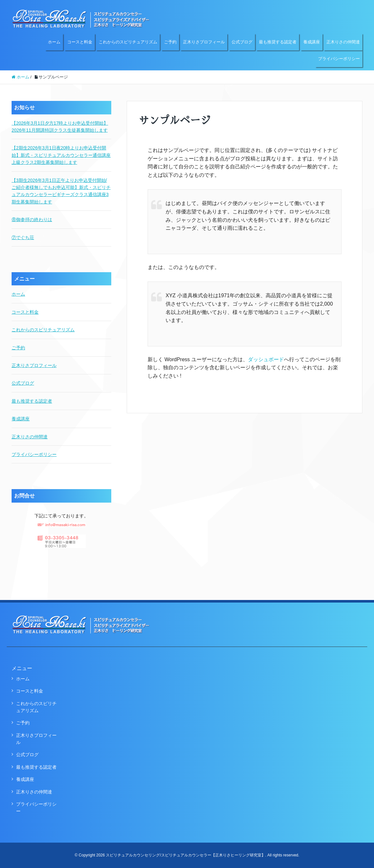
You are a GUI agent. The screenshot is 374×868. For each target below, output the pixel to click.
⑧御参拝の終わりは (32, 219)
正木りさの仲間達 (343, 42)
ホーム (54, 42)
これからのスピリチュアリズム (128, 42)
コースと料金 (80, 42)
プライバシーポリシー (339, 59)
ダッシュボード (266, 359)
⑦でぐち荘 (23, 237)
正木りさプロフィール (204, 42)
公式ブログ (242, 42)
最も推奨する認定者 (278, 42)
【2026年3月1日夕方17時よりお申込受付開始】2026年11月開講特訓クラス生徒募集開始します (60, 127)
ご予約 (170, 42)
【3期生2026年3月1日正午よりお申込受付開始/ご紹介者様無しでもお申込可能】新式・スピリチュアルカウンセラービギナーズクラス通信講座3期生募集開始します (61, 191)
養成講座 (312, 42)
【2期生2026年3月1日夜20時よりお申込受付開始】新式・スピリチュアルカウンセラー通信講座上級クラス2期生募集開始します (61, 155)
